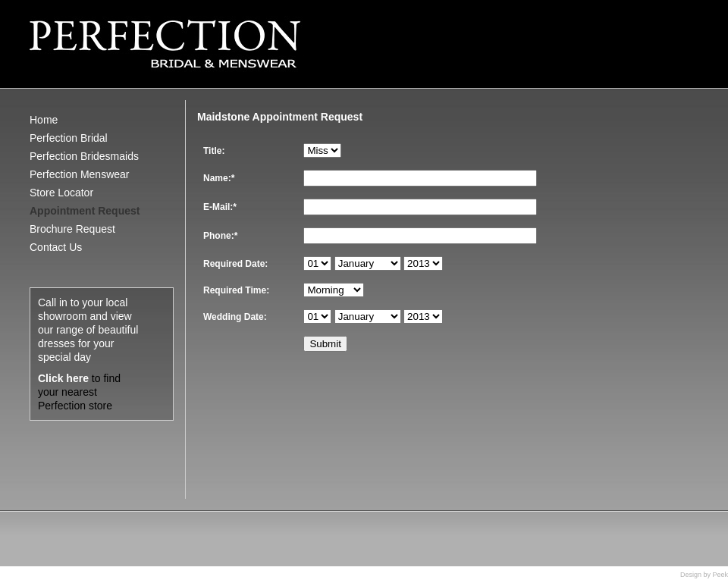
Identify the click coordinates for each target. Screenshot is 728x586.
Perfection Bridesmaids (84, 156)
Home (44, 120)
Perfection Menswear (80, 174)
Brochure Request (72, 229)
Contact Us (56, 247)
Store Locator (61, 193)
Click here (63, 378)
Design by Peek (704, 575)
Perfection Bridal (69, 138)
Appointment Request (85, 211)
